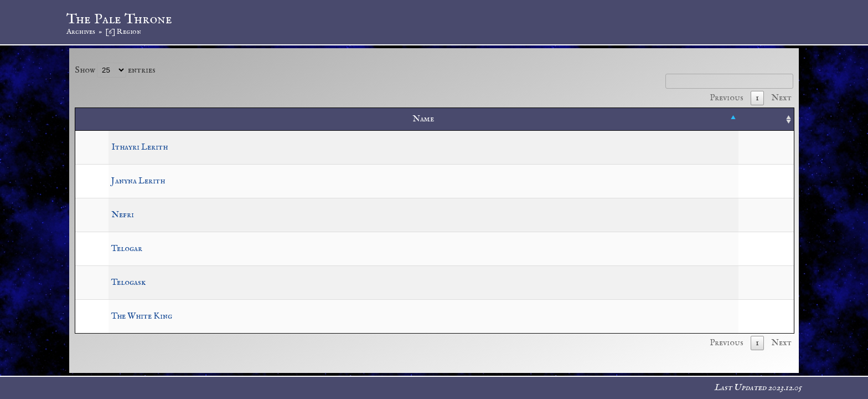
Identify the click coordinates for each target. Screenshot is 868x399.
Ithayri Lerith (139, 147)
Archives (81, 32)
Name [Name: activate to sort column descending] (423, 119)
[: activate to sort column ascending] (766, 119)
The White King (142, 316)
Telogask (128, 283)
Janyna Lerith (138, 181)
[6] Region (123, 32)
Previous (727, 98)
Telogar (127, 249)
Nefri (123, 215)
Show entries (115, 70)
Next (781, 98)
